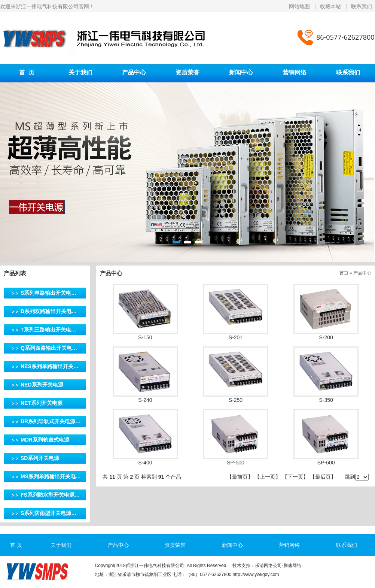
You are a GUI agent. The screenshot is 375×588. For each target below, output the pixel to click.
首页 (344, 273)
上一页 (268, 477)
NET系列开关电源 (42, 403)
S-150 (145, 337)
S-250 (236, 400)
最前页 (240, 477)
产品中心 (134, 72)
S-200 (326, 337)
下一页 (295, 477)
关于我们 (80, 72)
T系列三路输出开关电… (48, 330)
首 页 (27, 72)
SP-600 (326, 463)
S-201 (236, 337)
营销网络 (295, 72)
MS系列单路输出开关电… (51, 476)
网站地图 (300, 6)
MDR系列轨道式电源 (45, 440)
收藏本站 (330, 6)
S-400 (145, 463)
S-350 (326, 400)
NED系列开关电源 (42, 385)
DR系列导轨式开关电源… (51, 421)
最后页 (323, 477)
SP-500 (236, 463)
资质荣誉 (187, 72)
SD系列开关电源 (40, 458)
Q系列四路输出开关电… (49, 348)
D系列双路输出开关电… (49, 311)
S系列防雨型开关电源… (48, 513)
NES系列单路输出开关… (50, 366)
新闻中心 (241, 72)
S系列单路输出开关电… (48, 293)
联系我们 (362, 6)
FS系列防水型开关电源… (50, 495)
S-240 (145, 400)
